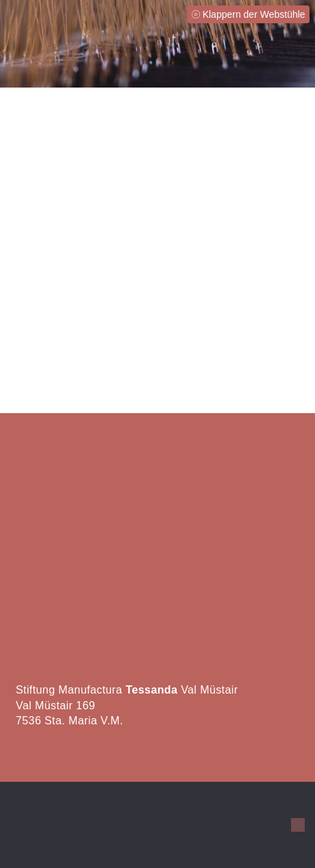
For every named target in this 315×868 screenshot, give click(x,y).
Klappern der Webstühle (254, 14)
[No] (298, 825)
